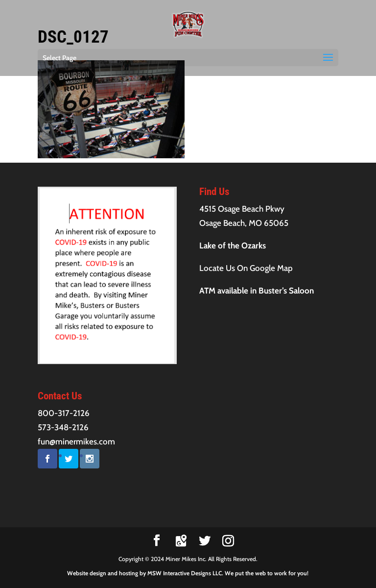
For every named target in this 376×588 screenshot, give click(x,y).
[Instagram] (228, 541)
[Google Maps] (181, 541)
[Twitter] (205, 541)
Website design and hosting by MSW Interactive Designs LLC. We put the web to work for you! (188, 573)
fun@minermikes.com (76, 441)
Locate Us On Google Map (246, 268)
